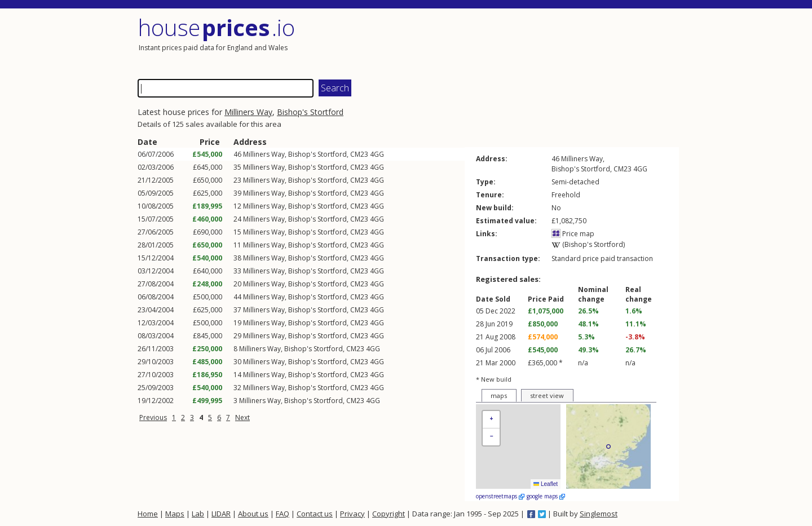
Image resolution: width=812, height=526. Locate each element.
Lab (198, 514)
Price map (573, 234)
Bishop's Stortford (310, 112)
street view (547, 395)
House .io (216, 27)
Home (148, 514)
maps (499, 395)
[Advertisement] (544, 42)
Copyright (389, 514)
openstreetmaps (500, 496)
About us (253, 514)
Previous (153, 417)
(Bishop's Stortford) (588, 244)
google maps (546, 496)
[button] (491, 420)
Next (242, 417)
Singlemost (599, 514)
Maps (175, 514)
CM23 (359, 154)
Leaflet (546, 484)
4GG (377, 154)
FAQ (283, 514)
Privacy (352, 514)
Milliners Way (248, 112)
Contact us (315, 514)
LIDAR (221, 514)
